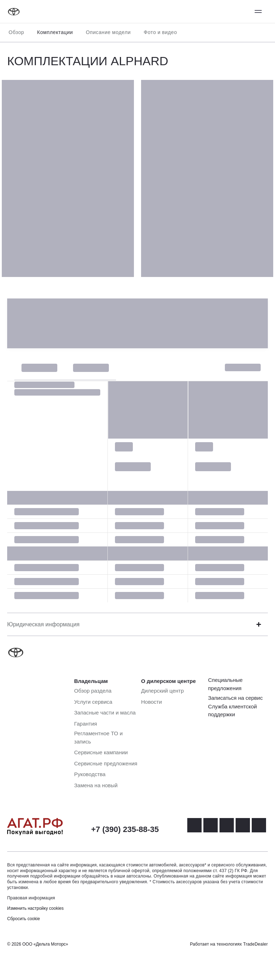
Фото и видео (160, 32)
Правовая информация (31, 898)
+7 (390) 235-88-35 (125, 829)
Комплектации (55, 32)
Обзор (16, 32)
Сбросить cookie (23, 919)
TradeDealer (255, 944)
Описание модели (108, 32)
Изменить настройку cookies (35, 908)
